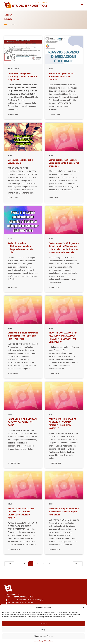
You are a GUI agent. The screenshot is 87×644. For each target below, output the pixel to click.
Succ (78, 570)
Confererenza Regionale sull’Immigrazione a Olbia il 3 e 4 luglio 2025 (23, 76)
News (17, 69)
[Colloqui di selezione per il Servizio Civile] (23, 137)
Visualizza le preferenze (44, 636)
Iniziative (11, 69)
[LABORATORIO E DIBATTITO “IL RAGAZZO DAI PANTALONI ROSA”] (23, 402)
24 (63, 570)
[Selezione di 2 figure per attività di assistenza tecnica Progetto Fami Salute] (64, 491)
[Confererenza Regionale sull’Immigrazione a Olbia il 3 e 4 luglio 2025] (23, 50)
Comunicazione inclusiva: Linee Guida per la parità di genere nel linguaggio (63, 163)
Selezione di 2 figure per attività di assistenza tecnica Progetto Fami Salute (64, 518)
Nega (43, 630)
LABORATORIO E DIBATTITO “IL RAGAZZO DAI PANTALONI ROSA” (23, 428)
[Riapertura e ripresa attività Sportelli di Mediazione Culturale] (64, 50)
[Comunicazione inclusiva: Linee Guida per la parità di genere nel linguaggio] (64, 137)
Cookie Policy (39, 641)
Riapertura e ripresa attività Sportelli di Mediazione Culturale (63, 76)
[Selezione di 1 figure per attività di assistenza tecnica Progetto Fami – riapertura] (23, 313)
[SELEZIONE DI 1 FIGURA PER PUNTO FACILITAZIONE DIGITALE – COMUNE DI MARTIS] (23, 491)
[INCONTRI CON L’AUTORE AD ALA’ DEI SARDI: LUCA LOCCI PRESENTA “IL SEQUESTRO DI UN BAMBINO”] (64, 313)
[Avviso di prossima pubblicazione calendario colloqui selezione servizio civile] (23, 220)
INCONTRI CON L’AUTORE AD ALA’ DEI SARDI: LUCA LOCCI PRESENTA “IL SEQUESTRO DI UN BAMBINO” (62, 342)
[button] (84, 608)
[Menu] (82, 5)
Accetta (44, 623)
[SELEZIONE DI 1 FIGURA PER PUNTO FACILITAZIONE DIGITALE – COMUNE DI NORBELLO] (64, 402)
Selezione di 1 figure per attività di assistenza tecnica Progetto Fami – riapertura (23, 339)
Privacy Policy (48, 641)
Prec (9, 570)
